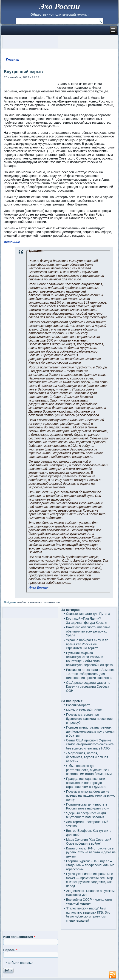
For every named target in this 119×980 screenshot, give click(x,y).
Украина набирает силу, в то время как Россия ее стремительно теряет (87, 644)
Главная (13, 60)
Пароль (10, 950)
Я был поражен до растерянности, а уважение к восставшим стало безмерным (89, 770)
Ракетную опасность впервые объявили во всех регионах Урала (88, 631)
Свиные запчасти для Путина (88, 614)
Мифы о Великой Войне (84, 710)
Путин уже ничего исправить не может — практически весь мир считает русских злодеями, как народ (90, 880)
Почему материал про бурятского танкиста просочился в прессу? (90, 719)
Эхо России (59, 6)
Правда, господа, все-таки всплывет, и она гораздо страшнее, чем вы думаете (86, 783)
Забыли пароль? (20, 963)
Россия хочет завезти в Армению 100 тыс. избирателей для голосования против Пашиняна (91, 674)
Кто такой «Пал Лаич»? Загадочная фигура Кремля (87, 621)
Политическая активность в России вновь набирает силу (88, 806)
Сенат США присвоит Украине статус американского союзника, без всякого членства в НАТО (90, 744)
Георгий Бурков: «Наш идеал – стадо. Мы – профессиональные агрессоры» (90, 865)
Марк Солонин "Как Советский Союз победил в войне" (89, 842)
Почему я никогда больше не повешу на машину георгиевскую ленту (91, 796)
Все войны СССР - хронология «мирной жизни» (89, 902)
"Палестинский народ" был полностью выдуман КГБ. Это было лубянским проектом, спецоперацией (88, 914)
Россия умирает (78, 705)
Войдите (10, 602)
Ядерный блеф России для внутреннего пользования (86, 815)
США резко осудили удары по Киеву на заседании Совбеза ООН (88, 687)
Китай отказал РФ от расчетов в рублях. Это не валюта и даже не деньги (91, 852)
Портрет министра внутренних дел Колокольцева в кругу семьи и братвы (90, 731)
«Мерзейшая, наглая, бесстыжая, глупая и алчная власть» (87, 757)
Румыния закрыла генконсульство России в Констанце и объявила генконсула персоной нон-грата (89, 659)
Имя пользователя (19, 937)
